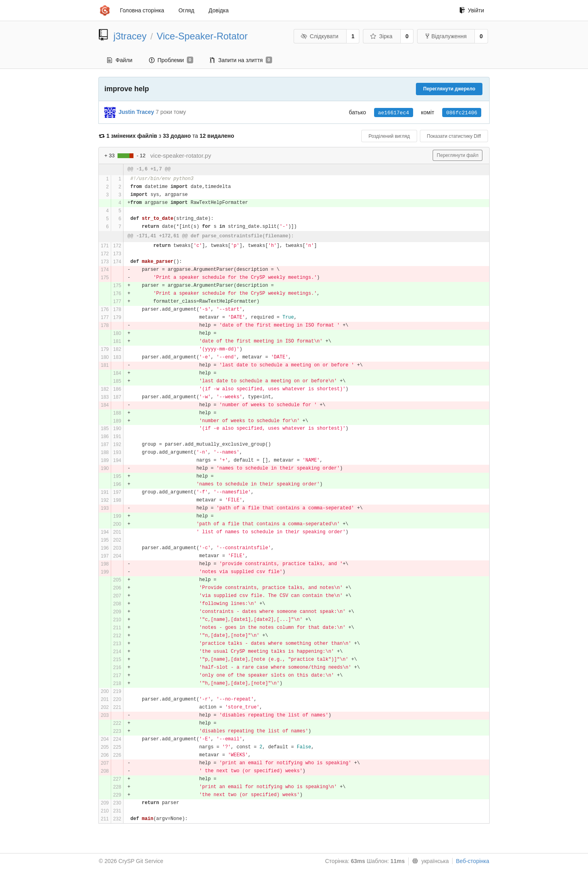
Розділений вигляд (389, 136)
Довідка (219, 10)
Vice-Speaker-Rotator (202, 36)
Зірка (381, 36)
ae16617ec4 (394, 113)
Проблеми (171, 60)
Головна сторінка (142, 10)
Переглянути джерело (449, 89)
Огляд (186, 10)
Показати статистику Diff (454, 136)
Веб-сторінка (472, 861)
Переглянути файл (458, 155)
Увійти (472, 10)
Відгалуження (446, 36)
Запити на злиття (241, 60)
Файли (120, 60)
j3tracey (130, 36)
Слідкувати (319, 36)
